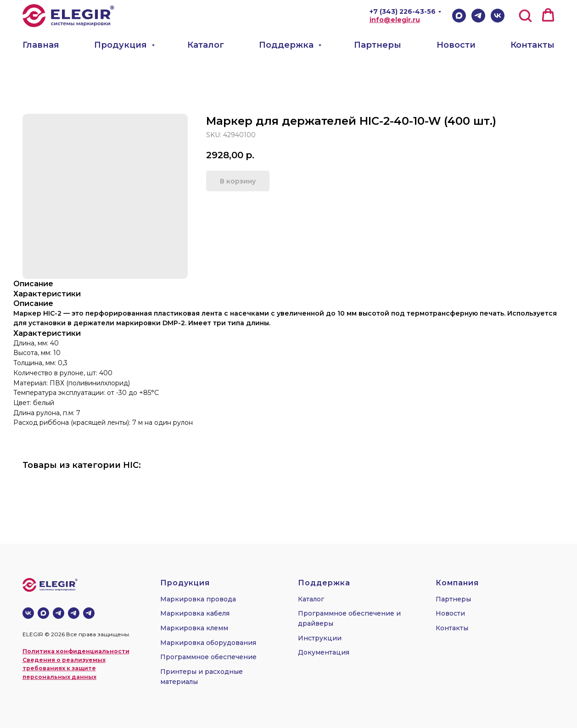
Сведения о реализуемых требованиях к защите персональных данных (64, 668)
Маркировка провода (198, 599)
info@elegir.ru (395, 20)
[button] (525, 15)
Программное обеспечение (208, 657)
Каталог (206, 45)
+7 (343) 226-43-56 (403, 11)
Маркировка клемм (194, 628)
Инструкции (320, 638)
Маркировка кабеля (195, 613)
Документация (324, 652)
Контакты (532, 45)
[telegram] (74, 613)
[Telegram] (478, 16)
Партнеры (378, 45)
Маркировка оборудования (208, 643)
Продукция (122, 45)
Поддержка (287, 45)
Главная (41, 45)
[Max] (459, 16)
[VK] (498, 16)
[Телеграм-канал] (59, 613)
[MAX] (43, 613)
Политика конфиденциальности (76, 651)
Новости (456, 45)
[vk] (28, 613)
